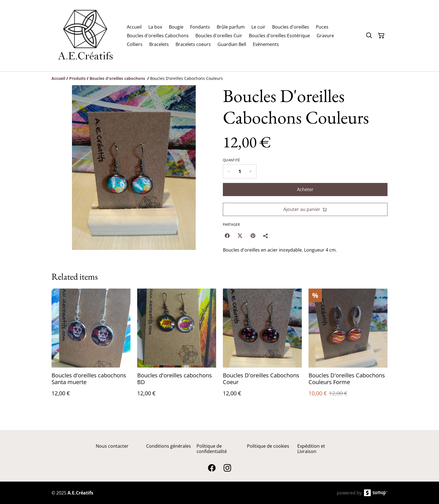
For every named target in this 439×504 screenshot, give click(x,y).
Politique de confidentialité (212, 449)
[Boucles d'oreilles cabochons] (118, 78)
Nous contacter (112, 446)
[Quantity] (240, 171)
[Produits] (77, 78)
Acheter (305, 189)
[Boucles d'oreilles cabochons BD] (177, 348)
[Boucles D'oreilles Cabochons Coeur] (262, 348)
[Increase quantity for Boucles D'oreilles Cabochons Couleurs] (251, 171)
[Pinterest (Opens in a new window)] (253, 236)
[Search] (369, 36)
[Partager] (266, 236)
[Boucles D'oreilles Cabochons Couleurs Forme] (348, 348)
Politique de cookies (268, 446)
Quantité (231, 160)
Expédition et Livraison (311, 449)
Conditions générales (169, 446)
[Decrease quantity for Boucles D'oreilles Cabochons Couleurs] (229, 171)
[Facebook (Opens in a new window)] (227, 236)
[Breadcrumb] (219, 78)
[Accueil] (58, 78)
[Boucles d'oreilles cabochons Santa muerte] (91, 348)
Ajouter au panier (305, 209)
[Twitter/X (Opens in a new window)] (240, 236)
